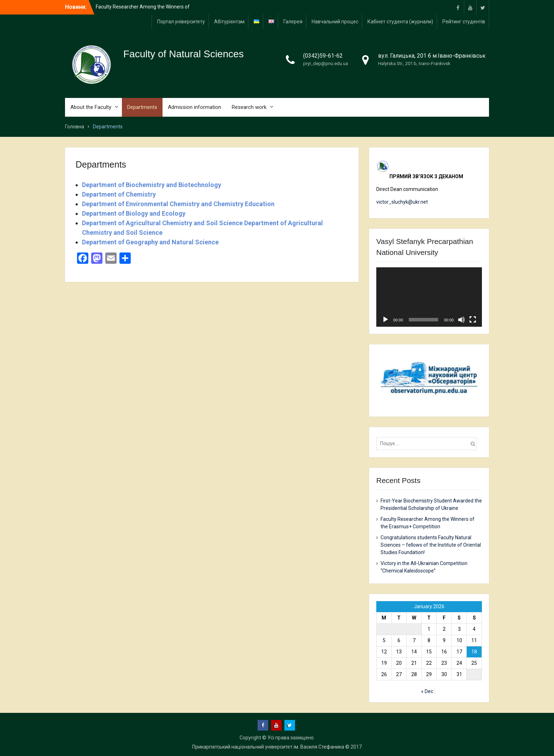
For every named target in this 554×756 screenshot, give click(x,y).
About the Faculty (91, 107)
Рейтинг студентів (464, 22)
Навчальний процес (335, 22)
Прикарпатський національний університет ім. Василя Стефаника (268, 747)
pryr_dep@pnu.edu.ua (326, 63)
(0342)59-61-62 (323, 56)
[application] (429, 297)
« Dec (427, 691)
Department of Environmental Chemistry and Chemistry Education (178, 204)
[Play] (385, 320)
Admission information (195, 107)
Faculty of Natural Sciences (184, 54)
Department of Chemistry (119, 194)
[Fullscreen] (473, 320)
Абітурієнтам (229, 22)
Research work (249, 107)
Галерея (293, 22)
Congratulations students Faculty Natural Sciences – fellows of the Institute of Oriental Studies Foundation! (431, 545)
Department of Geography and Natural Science (150, 242)
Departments (142, 107)
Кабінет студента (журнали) (400, 22)
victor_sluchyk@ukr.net (402, 202)
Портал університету (181, 22)
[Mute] (461, 320)
